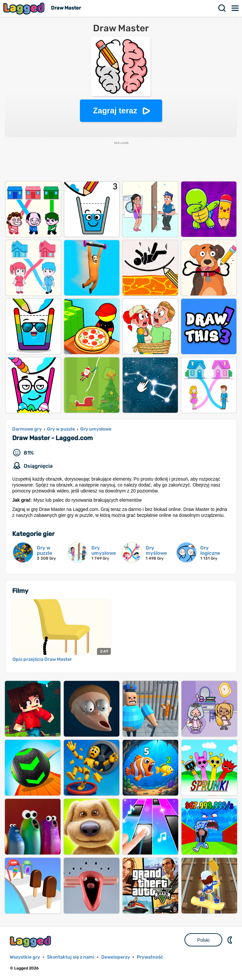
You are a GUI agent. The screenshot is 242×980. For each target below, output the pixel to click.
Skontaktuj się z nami (71, 957)
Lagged (25, 8)
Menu (235, 8)
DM (230, 940)
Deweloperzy (116, 957)
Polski (203, 940)
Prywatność (150, 957)
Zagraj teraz (115, 111)
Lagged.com (31, 942)
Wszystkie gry (25, 957)
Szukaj (222, 8)
